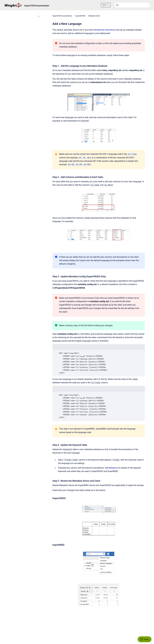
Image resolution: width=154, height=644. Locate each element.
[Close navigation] (39, 16)
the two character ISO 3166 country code (95, 161)
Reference (113, 468)
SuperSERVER (80, 16)
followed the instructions (104, 30)
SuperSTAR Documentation (37, 6)
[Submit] (117, 5)
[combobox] (132, 5)
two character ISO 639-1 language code (104, 154)
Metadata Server (94, 16)
